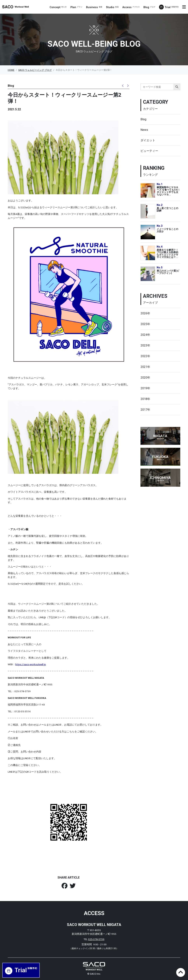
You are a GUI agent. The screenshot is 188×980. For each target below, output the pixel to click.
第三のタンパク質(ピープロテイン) (168, 272)
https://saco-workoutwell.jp (31, 664)
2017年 (145, 410)
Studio (113, 7)
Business (94, 7)
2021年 (145, 367)
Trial (172, 7)
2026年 (145, 313)
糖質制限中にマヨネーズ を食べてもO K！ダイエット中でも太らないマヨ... (168, 191)
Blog (150, 7)
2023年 (145, 345)
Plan (77, 7)
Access (131, 7)
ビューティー (149, 151)
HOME (11, 70)
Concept (58, 7)
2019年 (145, 388)
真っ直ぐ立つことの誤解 (167, 209)
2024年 (145, 335)
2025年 (145, 324)
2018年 (145, 399)
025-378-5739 (96, 939)
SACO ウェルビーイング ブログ (35, 70)
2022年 (145, 356)
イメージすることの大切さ (167, 230)
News (144, 130)
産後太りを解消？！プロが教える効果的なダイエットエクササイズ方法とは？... (167, 253)
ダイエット (148, 140)
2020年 (145, 378)
